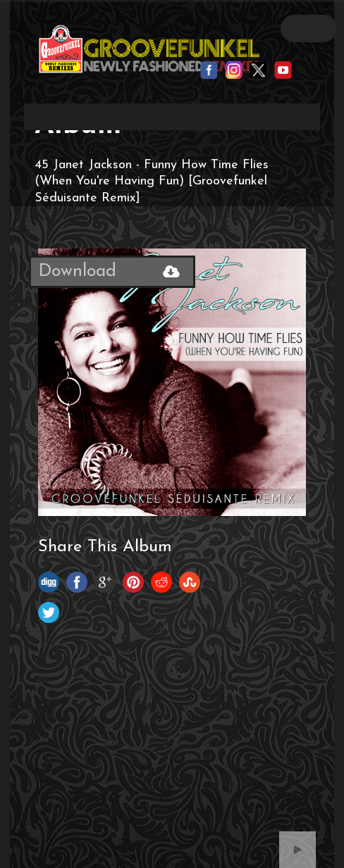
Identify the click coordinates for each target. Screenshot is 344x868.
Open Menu (309, 29)
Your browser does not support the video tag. (172, 114)
